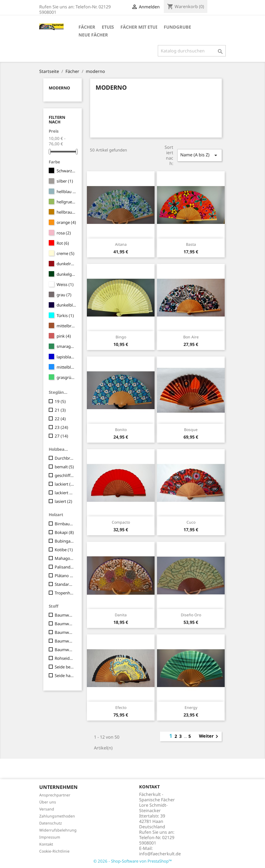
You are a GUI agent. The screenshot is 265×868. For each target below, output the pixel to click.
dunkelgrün (66, 274)
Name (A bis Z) (199, 155)
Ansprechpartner (55, 795)
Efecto (121, 707)
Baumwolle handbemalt (65, 641)
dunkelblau (66, 305)
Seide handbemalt (65, 675)
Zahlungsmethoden (57, 816)
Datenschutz (51, 823)
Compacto (121, 522)
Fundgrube (177, 27)
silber (65, 181)
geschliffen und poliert (65, 475)
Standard (65, 584)
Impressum (50, 837)
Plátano (65, 576)
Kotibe (64, 550)
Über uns (48, 802)
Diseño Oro (191, 615)
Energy (191, 707)
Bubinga (65, 541)
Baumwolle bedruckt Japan (65, 632)
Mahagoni (65, 558)
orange (66, 222)
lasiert (63, 501)
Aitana (121, 244)
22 (60, 419)
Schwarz (66, 171)
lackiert (65, 484)
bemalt (64, 467)
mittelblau (66, 367)
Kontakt (46, 844)
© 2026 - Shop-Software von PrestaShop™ (133, 861)
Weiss (65, 284)
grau (64, 295)
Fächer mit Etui (139, 27)
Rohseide (65, 658)
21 (60, 410)
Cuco (191, 522)
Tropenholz (65, 593)
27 (61, 436)
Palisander (65, 567)
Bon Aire (191, 337)
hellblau (66, 191)
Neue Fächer (93, 35)
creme (66, 253)
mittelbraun (66, 326)
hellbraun (66, 212)
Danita (121, 615)
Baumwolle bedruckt (65, 624)
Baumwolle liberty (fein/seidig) (65, 650)
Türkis (65, 315)
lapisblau (66, 357)
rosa (64, 233)
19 (60, 401)
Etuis (108, 27)
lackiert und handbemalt (65, 493)
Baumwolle (65, 615)
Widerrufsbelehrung (58, 830)
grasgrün (66, 377)
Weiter (210, 736)
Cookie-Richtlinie (54, 851)
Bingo (121, 337)
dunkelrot (66, 264)
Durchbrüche (65, 458)
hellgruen (66, 202)
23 (61, 427)
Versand (47, 809)
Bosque (191, 430)
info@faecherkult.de (160, 854)
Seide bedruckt (65, 667)
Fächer (87, 27)
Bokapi (64, 532)
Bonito (121, 430)
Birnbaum (65, 524)
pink (64, 336)
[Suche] (192, 51)
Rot (63, 243)
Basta (191, 244)
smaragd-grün (66, 346)
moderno (59, 88)
